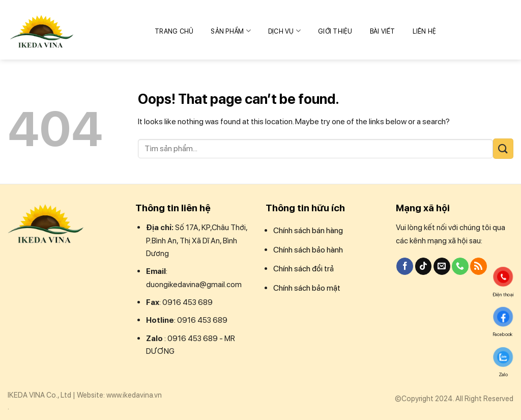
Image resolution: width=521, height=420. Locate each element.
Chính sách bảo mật (307, 288)
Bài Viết (383, 31)
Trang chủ (174, 31)
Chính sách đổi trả (303, 269)
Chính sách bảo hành (308, 250)
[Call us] (460, 266)
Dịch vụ (284, 31)
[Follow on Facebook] (405, 266)
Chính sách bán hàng (308, 230)
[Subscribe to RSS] (479, 266)
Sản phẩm (231, 31)
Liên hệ (425, 31)
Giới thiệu (335, 31)
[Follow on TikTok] (424, 266)
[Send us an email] (442, 266)
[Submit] (503, 148)
